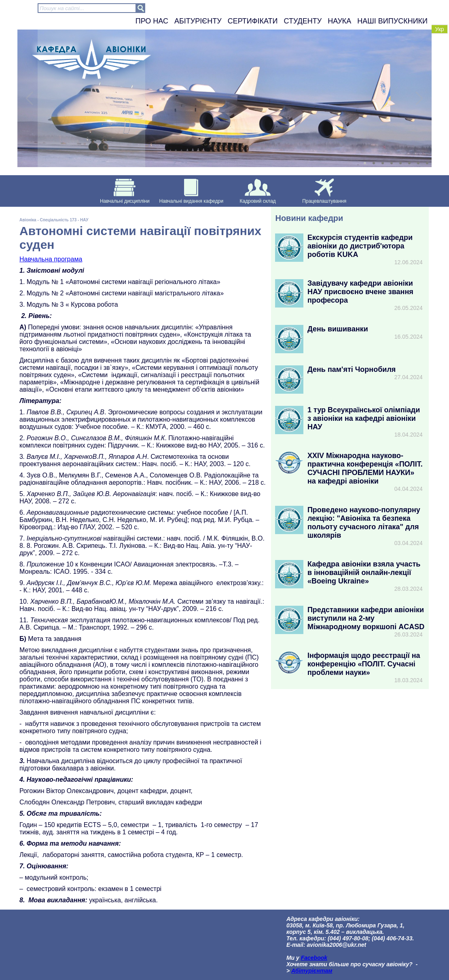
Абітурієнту (198, 21)
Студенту (303, 21)
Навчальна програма (51, 259)
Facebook (314, 958)
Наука (339, 21)
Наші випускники (392, 21)
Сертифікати (253, 21)
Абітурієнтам (312, 971)
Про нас (152, 21)
